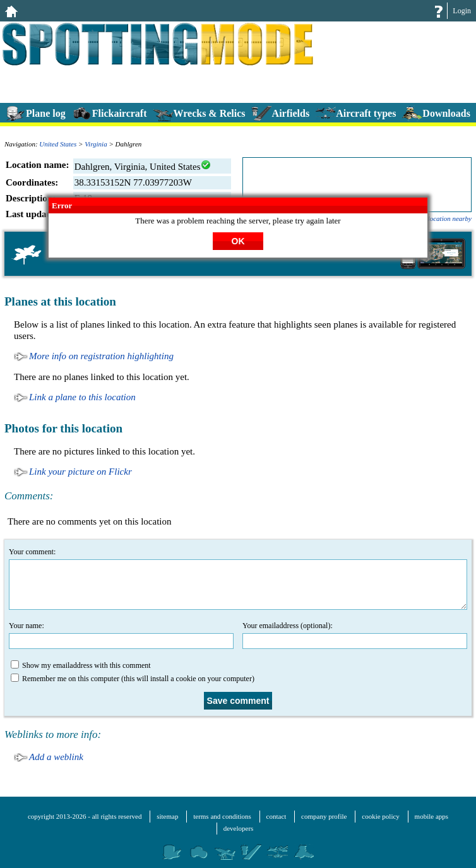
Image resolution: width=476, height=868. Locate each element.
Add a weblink (56, 757)
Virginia (96, 144)
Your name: (121, 635)
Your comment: (238, 579)
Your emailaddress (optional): (355, 635)
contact (277, 816)
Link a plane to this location (82, 397)
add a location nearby (441, 218)
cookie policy (381, 816)
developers (239, 828)
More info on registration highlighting (101, 356)
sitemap (167, 816)
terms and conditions (222, 816)
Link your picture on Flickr (80, 472)
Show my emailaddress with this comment (81, 665)
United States (58, 144)
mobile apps (431, 816)
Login (462, 11)
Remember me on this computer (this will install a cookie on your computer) (133, 678)
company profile (324, 816)
